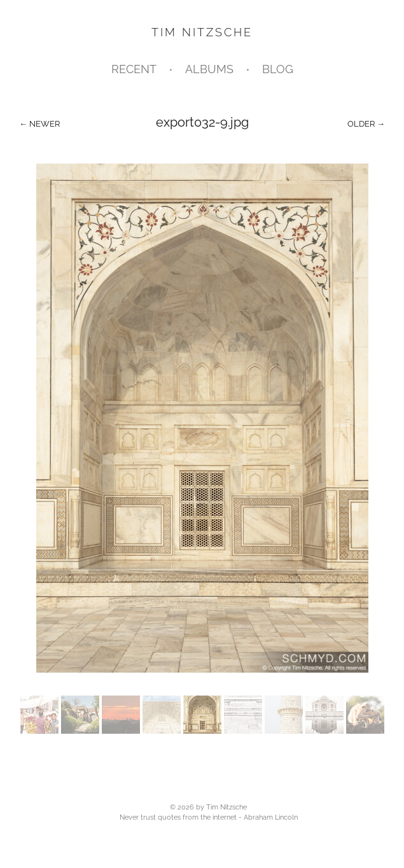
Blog (278, 69)
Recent (134, 69)
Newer (45, 124)
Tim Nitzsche (202, 32)
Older (361, 124)
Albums (209, 69)
